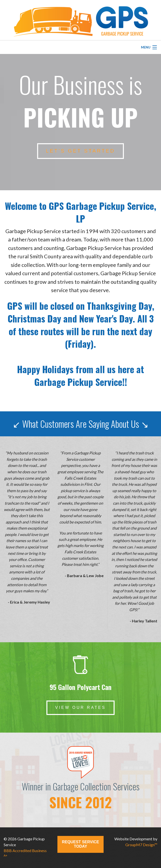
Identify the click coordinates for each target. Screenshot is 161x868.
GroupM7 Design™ (141, 845)
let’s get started (80, 151)
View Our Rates (81, 707)
